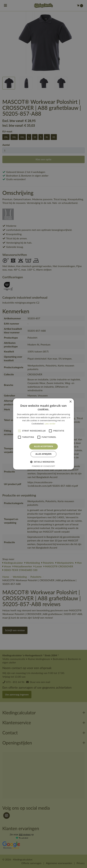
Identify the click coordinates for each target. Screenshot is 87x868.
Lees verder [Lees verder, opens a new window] (50, 424)
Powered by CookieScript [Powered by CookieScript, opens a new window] (43, 466)
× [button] (70, 402)
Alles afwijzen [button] (44, 454)
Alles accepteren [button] (43, 446)
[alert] (43, 434)
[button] (43, 462)
